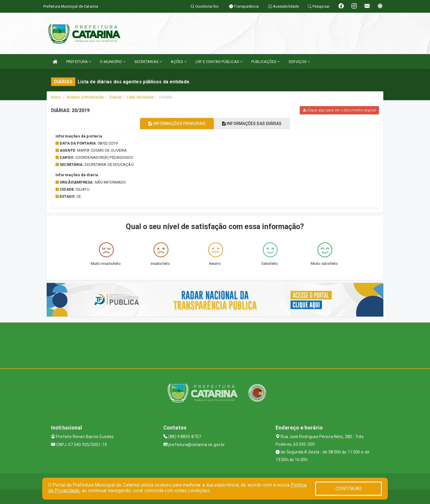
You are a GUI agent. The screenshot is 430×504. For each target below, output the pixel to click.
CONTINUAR (348, 488)
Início (56, 97)
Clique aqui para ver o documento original (339, 110)
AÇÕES (179, 62)
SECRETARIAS (148, 62)
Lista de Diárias (140, 97)
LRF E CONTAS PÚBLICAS (219, 62)
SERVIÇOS (299, 62)
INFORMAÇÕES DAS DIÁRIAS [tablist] (256, 124)
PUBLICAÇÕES (266, 62)
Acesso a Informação (85, 97)
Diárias (116, 97)
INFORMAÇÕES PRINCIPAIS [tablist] (173, 124)
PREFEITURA (79, 62)
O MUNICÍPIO (113, 62)
